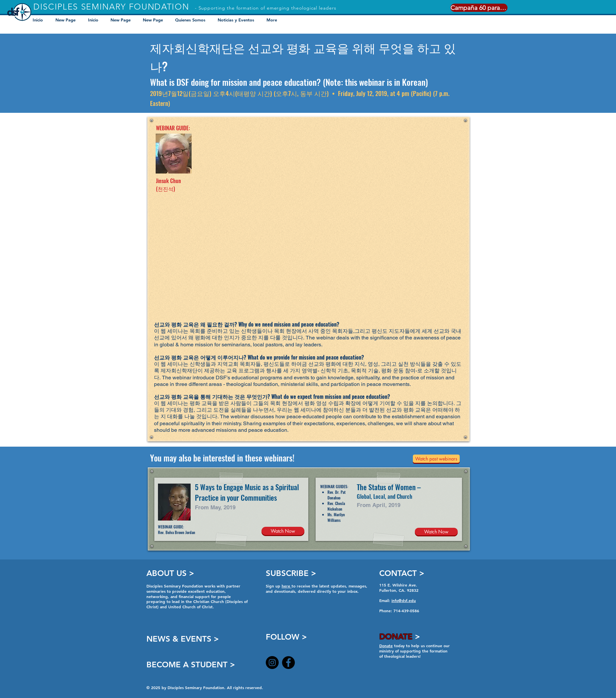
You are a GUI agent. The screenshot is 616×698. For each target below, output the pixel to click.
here (287, 586)
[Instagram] (272, 663)
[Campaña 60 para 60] (479, 8)
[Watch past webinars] (436, 459)
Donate (386, 646)
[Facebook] (288, 663)
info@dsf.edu (404, 600)
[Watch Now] (283, 531)
